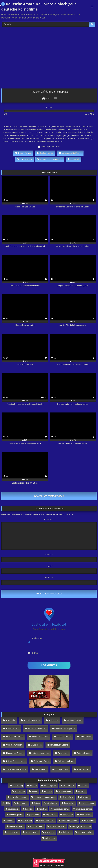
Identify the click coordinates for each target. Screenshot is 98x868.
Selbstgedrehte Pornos (70, 153)
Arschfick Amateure (32, 720)
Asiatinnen (54, 720)
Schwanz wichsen (66, 761)
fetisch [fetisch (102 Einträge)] (37, 803)
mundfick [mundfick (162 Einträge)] (10, 821)
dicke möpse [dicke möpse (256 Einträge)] (68, 797)
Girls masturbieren (14, 745)
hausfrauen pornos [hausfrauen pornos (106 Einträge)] (84, 809)
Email (49, 566)
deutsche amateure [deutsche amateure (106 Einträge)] (19, 797)
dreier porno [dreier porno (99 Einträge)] (22, 803)
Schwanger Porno (41, 761)
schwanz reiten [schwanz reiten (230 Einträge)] (37, 826)
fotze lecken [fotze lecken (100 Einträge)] (69, 803)
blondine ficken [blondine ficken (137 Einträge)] (65, 791)
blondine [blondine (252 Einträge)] (48, 791)
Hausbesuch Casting (59, 745)
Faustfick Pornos (64, 737)
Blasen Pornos (23, 153)
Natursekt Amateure (40, 753)
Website (49, 578)
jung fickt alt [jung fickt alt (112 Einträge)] (51, 815)
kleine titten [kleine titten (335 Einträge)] (68, 815)
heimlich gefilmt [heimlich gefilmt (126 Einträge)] (16, 815)
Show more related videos (49, 496)
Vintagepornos (62, 769)
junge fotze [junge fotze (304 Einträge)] (34, 815)
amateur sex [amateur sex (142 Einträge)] (69, 786)
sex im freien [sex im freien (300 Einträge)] (13, 832)
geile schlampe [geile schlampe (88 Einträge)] (88, 803)
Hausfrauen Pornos (15, 753)
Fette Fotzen (85, 737)
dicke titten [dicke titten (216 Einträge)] (85, 797)
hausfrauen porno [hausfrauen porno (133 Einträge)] (61, 809)
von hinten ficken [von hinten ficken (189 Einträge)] (85, 832)
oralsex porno (24, 159)
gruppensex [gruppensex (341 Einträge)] (13, 809)
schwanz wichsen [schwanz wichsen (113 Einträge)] (57, 826)
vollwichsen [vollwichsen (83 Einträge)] (66, 832)
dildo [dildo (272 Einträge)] (8, 803)
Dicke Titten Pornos (15, 737)
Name (49, 555)
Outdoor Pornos (45, 153)
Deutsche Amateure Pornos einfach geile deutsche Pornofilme (39, 7)
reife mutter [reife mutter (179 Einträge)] (89, 821)
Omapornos (63, 753)
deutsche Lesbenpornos (65, 729)
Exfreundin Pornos (40, 737)
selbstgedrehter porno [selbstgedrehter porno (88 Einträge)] (81, 826)
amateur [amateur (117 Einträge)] (33, 786)
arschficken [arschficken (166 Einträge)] (20, 791)
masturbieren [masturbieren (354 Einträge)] (85, 815)
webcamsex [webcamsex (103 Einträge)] (50, 838)
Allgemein (11, 720)
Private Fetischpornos (16, 761)
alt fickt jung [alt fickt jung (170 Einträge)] (18, 786)
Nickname (37, 638)
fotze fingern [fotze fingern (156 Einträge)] (52, 803)
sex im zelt (74, 159)
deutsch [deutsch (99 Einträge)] (82, 791)
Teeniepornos (41, 769)
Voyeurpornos (83, 769)
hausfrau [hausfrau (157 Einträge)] (43, 809)
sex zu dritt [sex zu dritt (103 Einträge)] (50, 832)
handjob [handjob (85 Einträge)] (29, 809)
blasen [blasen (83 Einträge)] (35, 791)
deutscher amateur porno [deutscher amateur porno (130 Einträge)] (45, 797)
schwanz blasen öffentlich (50, 159)
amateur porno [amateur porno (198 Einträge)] (50, 786)
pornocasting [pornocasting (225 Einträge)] (26, 821)
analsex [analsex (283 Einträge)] (84, 786)
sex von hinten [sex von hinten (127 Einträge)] (32, 832)
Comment (49, 520)
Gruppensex (36, 745)
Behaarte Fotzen (74, 720)
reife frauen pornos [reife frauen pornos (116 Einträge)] (69, 821)
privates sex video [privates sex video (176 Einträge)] (46, 821)
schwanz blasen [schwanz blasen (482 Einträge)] (16, 826)
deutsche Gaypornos (37, 729)
